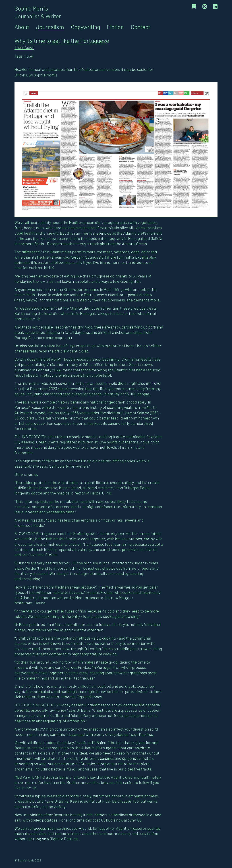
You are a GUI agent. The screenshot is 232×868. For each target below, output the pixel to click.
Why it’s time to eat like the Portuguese (62, 40)
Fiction (115, 27)
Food (29, 56)
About (22, 27)
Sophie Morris (31, 8)
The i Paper (24, 47)
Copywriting (85, 27)
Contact (140, 27)
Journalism (50, 27)
